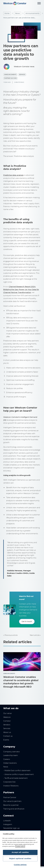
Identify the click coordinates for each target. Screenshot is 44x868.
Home (7, 13)
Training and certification (14, 809)
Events (6, 740)
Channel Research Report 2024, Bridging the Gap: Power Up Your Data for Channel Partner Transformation (21, 290)
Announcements (33, 13)
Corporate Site (9, 782)
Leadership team (11, 755)
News (17, 13)
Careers (7, 759)
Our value (7, 713)
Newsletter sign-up (11, 828)
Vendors (7, 725)
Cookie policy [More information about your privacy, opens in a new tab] (20, 846)
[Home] (15, 3)
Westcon (7, 717)
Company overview (11, 752)
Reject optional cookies (20, 859)
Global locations (10, 763)
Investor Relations (11, 786)
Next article (35, 635)
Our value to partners (12, 801)
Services (22, 75)
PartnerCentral (10, 797)
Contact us (8, 736)
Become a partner (11, 805)
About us (7, 732)
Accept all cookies (20, 852)
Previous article (11, 635)
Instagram (8, 824)
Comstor (7, 721)
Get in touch (27, 621)
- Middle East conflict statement (17, 771)
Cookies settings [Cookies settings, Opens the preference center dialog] (20, 865)
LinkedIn (7, 821)
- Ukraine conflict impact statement (18, 774)
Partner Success (10, 78)
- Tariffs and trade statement (15, 778)
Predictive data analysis (13, 175)
